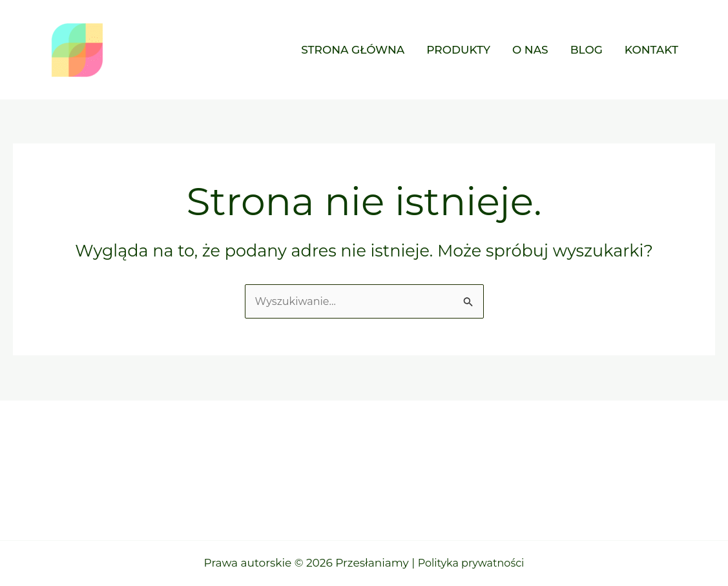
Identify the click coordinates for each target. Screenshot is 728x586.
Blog (587, 50)
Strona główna (353, 50)
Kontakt (651, 50)
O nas (530, 50)
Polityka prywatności (471, 563)
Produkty (458, 50)
